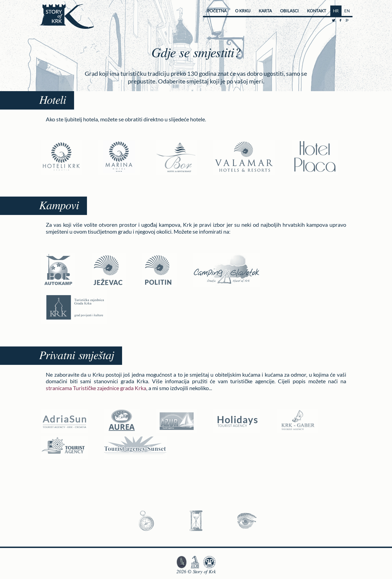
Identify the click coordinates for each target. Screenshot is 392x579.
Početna (217, 11)
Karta (265, 11)
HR (336, 11)
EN (347, 11)
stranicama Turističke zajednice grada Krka (96, 388)
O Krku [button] (243, 11)
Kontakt (317, 11)
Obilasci (289, 11)
